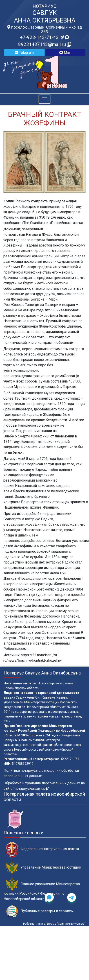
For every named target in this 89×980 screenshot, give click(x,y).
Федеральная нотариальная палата (42, 849)
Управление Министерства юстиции (43, 868)
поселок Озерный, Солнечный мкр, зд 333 (45, 29)
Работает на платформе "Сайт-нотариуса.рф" (54, 924)
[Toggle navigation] (44, 99)
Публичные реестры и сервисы (40, 911)
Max (65, 53)
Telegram (24, 53)
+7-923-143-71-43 (44, 37)
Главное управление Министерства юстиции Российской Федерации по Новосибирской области (42, 889)
